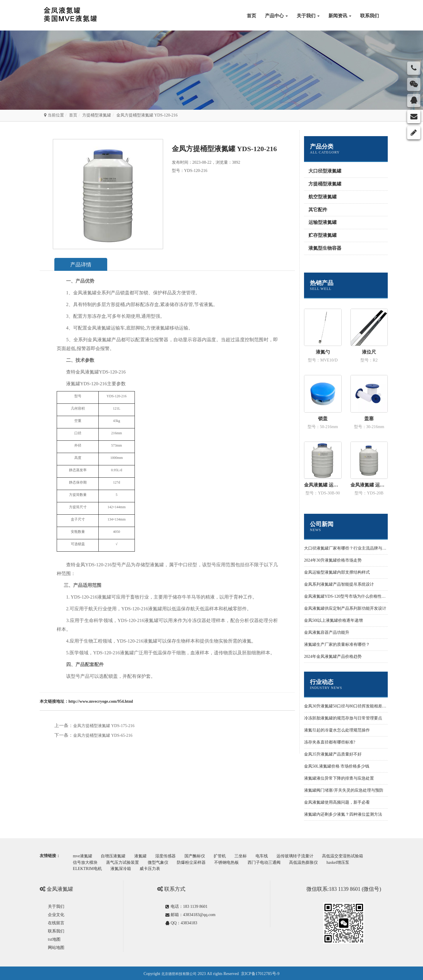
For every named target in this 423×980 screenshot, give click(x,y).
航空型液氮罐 (323, 197)
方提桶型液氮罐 (97, 115)
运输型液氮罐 (323, 222)
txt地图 (54, 938)
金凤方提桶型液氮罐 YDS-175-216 (104, 726)
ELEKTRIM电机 (88, 867)
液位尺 (369, 352)
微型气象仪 (161, 862)
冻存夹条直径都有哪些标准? (330, 742)
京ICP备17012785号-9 (260, 973)
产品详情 (83, 265)
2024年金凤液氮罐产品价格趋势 (333, 657)
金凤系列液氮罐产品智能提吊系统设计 (339, 584)
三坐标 (249, 856)
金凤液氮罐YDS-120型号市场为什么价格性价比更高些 (353, 596)
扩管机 (226, 856)
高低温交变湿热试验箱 (354, 856)
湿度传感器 (170, 856)
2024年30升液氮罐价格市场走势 (333, 560)
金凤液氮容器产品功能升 (327, 632)
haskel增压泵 (347, 862)
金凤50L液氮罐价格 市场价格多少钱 (337, 766)
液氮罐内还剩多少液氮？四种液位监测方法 (343, 814)
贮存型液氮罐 (323, 235)
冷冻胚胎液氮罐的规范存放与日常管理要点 (343, 718)
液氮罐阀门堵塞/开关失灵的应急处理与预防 (344, 790)
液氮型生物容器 (325, 248)
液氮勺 (323, 352)
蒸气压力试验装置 (125, 862)
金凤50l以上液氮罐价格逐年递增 (333, 620)
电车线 (271, 856)
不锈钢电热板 (232, 862)
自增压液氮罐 (115, 856)
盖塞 (369, 419)
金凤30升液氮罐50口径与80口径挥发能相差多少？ (349, 706)
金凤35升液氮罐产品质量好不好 (333, 754)
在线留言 (56, 922)
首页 (251, 16)
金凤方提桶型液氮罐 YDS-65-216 (103, 735)
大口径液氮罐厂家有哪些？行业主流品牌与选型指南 (351, 548)
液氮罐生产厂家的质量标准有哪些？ (337, 644)
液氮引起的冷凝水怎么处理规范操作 (337, 730)
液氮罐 (143, 856)
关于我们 (308, 16)
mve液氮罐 (83, 856)
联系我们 (370, 16)
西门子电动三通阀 (271, 862)
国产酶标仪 (200, 856)
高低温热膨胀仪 (311, 862)
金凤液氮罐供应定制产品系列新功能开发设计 (345, 608)
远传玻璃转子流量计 (305, 856)
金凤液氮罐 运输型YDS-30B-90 (323, 485)
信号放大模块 (86, 862)
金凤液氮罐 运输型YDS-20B (369, 485)
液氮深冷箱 (122, 867)
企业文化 (56, 914)
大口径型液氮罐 (325, 171)
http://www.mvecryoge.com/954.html (101, 701)
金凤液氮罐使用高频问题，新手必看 (337, 802)
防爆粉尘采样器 (196, 862)
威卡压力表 (153, 867)
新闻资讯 (340, 16)
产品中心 (276, 16)
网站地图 (56, 946)
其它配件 (318, 210)
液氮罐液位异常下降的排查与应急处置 (339, 778)
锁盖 (323, 419)
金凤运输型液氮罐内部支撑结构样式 (337, 572)
